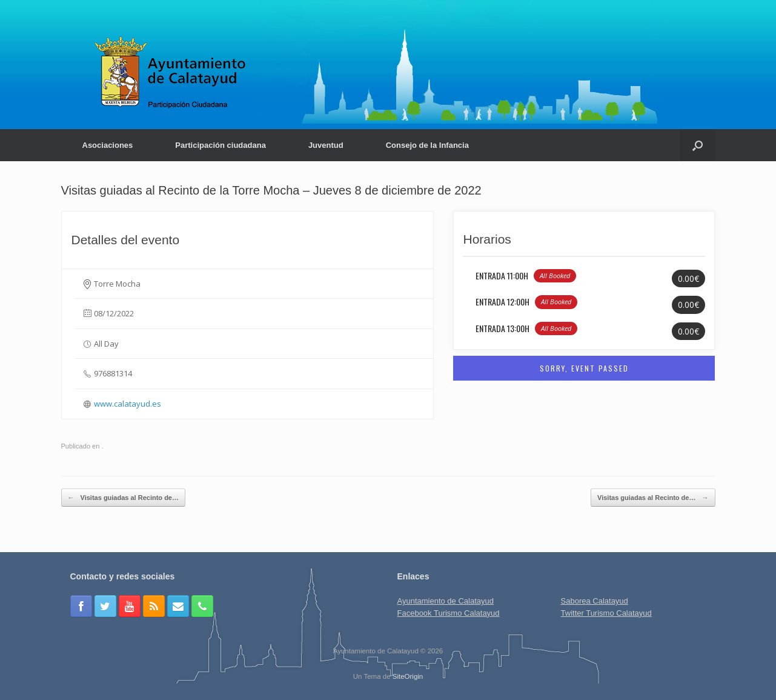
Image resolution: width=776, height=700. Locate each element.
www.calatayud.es (128, 404)
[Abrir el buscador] (698, 145)
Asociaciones (108, 145)
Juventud (326, 145)
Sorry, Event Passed (584, 368)
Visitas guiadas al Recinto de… (123, 498)
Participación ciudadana (221, 145)
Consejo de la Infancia (427, 145)
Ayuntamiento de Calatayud (446, 601)
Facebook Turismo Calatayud (449, 613)
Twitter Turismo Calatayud (606, 613)
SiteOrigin (408, 676)
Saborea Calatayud (595, 601)
